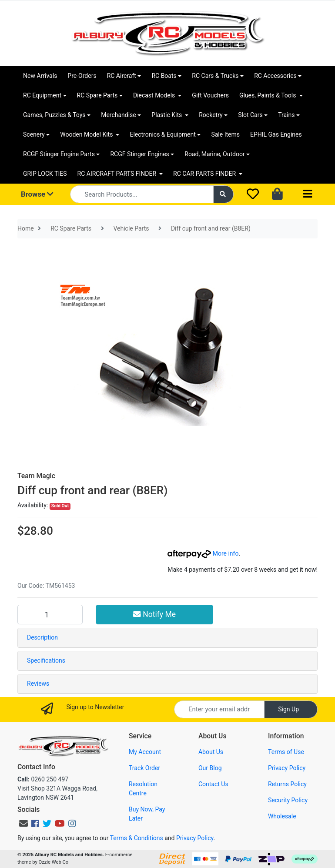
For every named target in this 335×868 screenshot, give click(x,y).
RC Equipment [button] (42, 95)
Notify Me (154, 614)
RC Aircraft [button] (122, 76)
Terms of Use (286, 752)
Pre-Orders (82, 76)
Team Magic (36, 476)
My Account (145, 752)
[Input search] (142, 194)
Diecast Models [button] (155, 95)
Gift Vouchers (210, 95)
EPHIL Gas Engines (276, 134)
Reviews (38, 684)
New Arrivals (40, 76)
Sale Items (225, 134)
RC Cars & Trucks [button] (215, 76)
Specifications (46, 660)
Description (42, 637)
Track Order (144, 768)
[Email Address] (219, 709)
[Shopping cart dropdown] (278, 194)
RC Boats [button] (164, 76)
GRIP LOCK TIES (45, 174)
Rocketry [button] (211, 115)
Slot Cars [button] (250, 115)
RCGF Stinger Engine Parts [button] (59, 154)
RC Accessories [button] (275, 76)
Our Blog (210, 768)
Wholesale (282, 816)
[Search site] (224, 194)
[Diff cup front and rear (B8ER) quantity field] (50, 614)
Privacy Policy (287, 768)
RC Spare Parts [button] (97, 95)
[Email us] (23, 824)
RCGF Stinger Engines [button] (139, 154)
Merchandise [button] (119, 115)
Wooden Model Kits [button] (87, 134)
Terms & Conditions (137, 838)
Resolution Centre (143, 789)
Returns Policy (287, 784)
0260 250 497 (43, 779)
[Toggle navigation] (308, 194)
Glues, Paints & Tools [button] (268, 95)
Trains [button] (286, 115)
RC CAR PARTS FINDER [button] (205, 174)
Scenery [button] (34, 134)
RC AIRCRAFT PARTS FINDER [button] (118, 174)
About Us (211, 752)
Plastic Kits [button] (167, 115)
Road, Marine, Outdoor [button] (214, 154)
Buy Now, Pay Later (147, 814)
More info (203, 553)
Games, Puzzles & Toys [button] (54, 115)
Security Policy (288, 800)
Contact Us (213, 784)
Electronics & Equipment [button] (162, 134)
